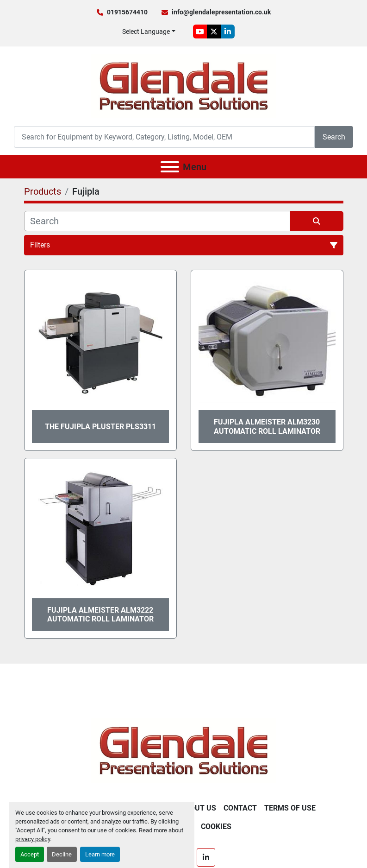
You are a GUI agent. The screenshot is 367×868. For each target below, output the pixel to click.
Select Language (146, 32)
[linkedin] (228, 32)
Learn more (100, 854)
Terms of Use (290, 808)
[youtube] (200, 32)
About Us (198, 808)
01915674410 (127, 12)
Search (334, 137)
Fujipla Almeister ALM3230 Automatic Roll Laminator (267, 426)
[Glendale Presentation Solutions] (184, 750)
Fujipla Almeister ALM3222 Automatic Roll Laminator (100, 615)
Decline (62, 854)
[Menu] (170, 167)
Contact (240, 808)
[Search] (164, 137)
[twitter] (214, 32)
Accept (30, 854)
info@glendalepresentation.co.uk (221, 12)
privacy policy (33, 839)
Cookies (216, 827)
